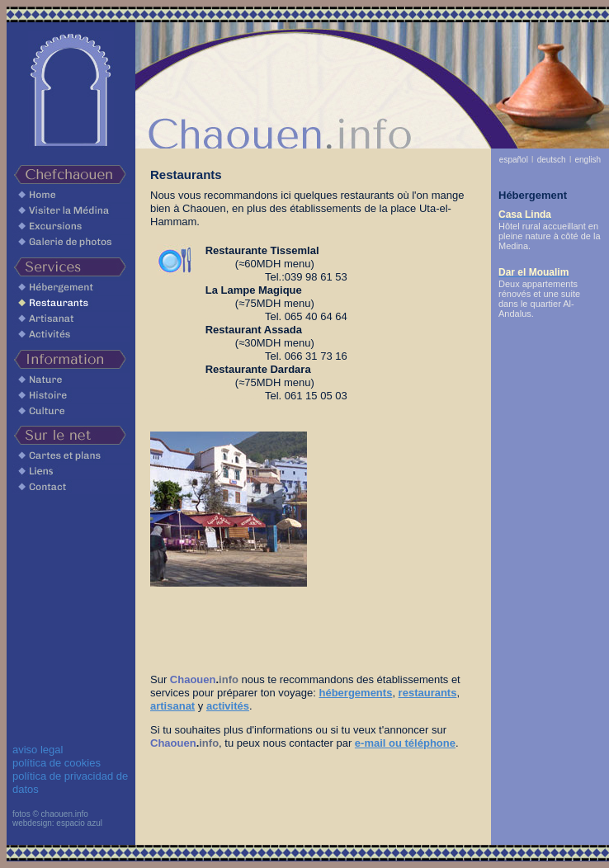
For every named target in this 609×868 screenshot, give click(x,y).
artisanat (172, 706)
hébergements (356, 693)
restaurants (428, 693)
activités (228, 706)
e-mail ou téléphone (405, 743)
